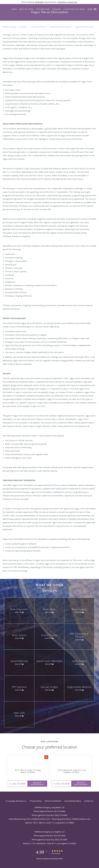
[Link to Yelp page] (46, 757)
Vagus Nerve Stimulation (84, 27)
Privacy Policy (36, 801)
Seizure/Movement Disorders (61, 27)
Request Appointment (37, 784)
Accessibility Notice (73, 801)
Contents (24, 27)
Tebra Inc (23, 801)
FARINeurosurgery (10, 27)
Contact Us (89, 801)
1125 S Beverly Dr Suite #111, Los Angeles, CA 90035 (71, 771)
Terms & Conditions (53, 801)
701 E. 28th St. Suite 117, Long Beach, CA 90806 (28, 771)
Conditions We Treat (38, 27)
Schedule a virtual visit (67, 2)
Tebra (61, 859)
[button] (95, 9)
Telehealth (39, 2)
